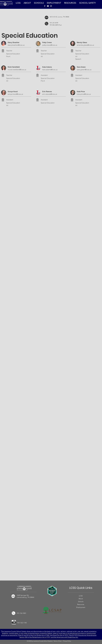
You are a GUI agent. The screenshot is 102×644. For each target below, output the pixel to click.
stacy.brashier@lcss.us (16, 45)
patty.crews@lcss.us (50, 45)
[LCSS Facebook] (45, 6)
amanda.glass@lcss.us (85, 45)
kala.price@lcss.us (84, 94)
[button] (70, 3)
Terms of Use (57, 641)
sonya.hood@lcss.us (15, 94)
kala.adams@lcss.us (50, 70)
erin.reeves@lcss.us (50, 94)
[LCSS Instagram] (51, 6)
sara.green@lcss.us (84, 70)
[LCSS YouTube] (48, 6)
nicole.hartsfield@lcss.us (17, 70)
